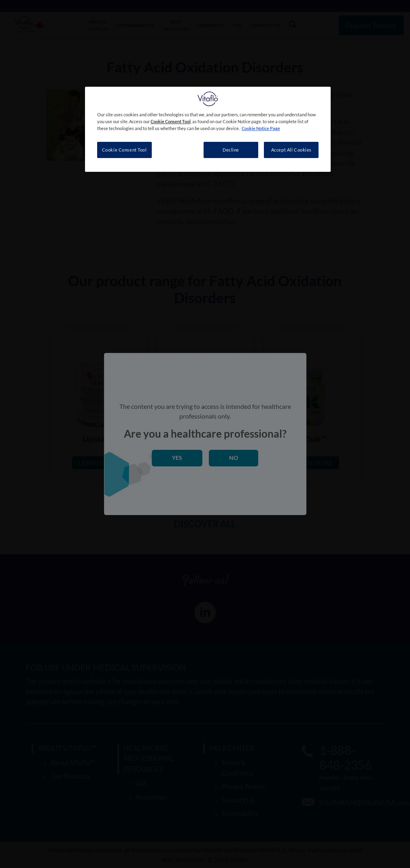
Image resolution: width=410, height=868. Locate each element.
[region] (208, 129)
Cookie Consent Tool (124, 150)
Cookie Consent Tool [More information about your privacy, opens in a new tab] (171, 121)
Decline (231, 150)
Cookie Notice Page (261, 128)
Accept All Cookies (291, 150)
